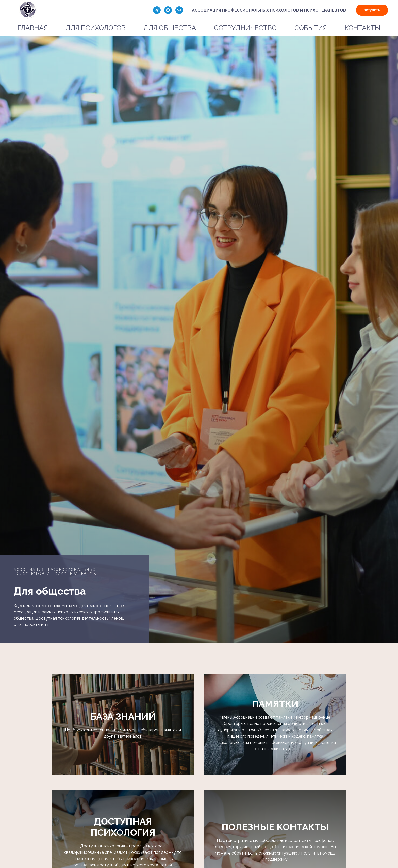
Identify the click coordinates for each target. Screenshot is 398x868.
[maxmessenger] (168, 10)
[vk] (179, 10)
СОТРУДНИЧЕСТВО (245, 28)
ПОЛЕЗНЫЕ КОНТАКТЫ (275, 827)
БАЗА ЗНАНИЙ (123, 716)
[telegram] (157, 10)
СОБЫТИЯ (311, 28)
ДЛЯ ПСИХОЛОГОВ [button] (96, 28)
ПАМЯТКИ (275, 704)
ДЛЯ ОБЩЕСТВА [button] (170, 28)
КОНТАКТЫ (363, 28)
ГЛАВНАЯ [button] (33, 28)
